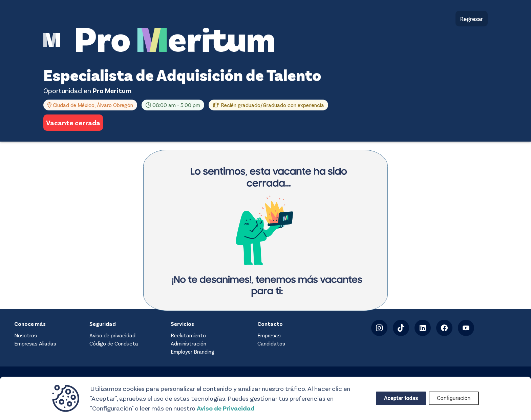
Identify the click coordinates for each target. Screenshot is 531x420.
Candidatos (271, 343)
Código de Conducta (114, 343)
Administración (188, 343)
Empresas (269, 335)
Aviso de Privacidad (226, 408)
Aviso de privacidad (112, 335)
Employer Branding (193, 351)
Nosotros (26, 335)
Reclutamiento (188, 335)
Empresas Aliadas (35, 343)
